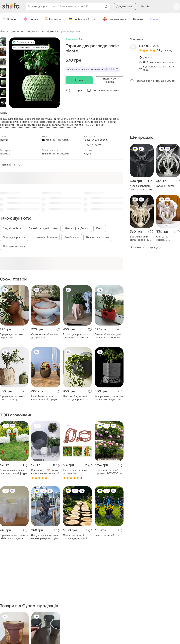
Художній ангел (165, 186)
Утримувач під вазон (45, 237)
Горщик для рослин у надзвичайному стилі (76, 336)
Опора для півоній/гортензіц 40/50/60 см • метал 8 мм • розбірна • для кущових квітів (109, 472)
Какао (100, 229)
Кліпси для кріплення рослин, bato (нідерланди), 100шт (76, 472)
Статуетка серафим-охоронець (163, 238)
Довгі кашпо (72, 237)
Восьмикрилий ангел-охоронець (140, 238)
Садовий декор (48, 31)
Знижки (31, 19)
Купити (79, 80)
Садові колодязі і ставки (43, 229)
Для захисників (115, 19)
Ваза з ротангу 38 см (107, 535)
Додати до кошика (109, 80)
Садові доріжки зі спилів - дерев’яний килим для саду (75, 537)
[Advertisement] (155, 109)
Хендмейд (53, 19)
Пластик (5, 154)
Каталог (10, 19)
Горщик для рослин (98, 237)
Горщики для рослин (69, 31)
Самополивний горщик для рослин (45, 336)
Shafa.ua (4, 31)
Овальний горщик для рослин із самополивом (109, 336)
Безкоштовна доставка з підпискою (93, 70)
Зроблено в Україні (82, 19)
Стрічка (155, 19)
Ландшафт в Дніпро (77, 229)
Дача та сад (17, 31)
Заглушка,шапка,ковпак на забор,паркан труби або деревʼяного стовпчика (45, 537)
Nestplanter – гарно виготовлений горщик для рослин (44, 398)
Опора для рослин (14, 237)
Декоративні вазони (15, 246)
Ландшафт (32, 31)
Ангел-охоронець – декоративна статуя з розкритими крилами (142, 188)
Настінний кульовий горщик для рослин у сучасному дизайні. (75, 398)
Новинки (138, 19)
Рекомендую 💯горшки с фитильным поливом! (45, 472)
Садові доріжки (12, 229)
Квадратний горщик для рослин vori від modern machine (109, 398)
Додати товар (125, 7)
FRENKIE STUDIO (149, 46)
